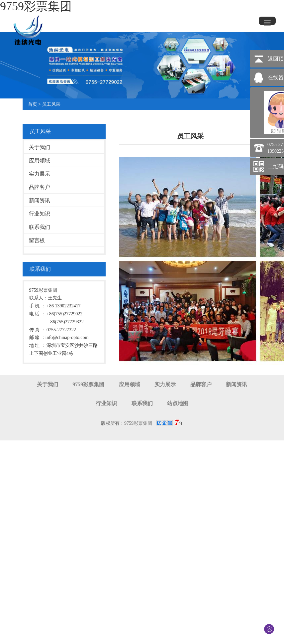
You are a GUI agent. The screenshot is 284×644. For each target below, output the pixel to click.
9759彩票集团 (88, 384)
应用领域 (40, 161)
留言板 (37, 240)
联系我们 (40, 227)
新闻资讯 (40, 200)
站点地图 (178, 403)
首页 (33, 104)
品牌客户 (40, 187)
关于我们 (40, 147)
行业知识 (40, 214)
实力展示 (40, 174)
